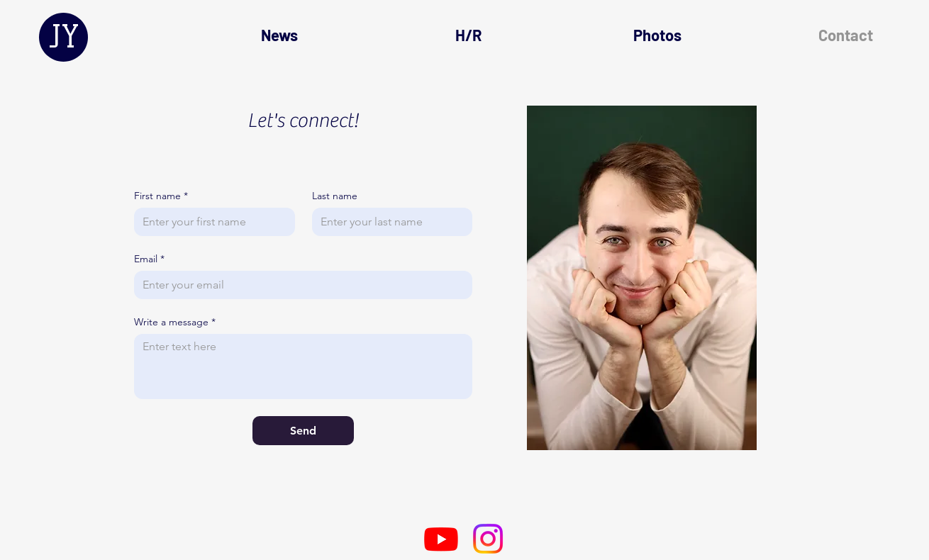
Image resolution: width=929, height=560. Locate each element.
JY (64, 37)
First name (161, 196)
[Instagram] (488, 539)
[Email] (299, 285)
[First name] (210, 222)
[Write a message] (303, 366)
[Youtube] (441, 539)
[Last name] (388, 222)
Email (149, 259)
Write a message (175, 322)
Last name (335, 196)
